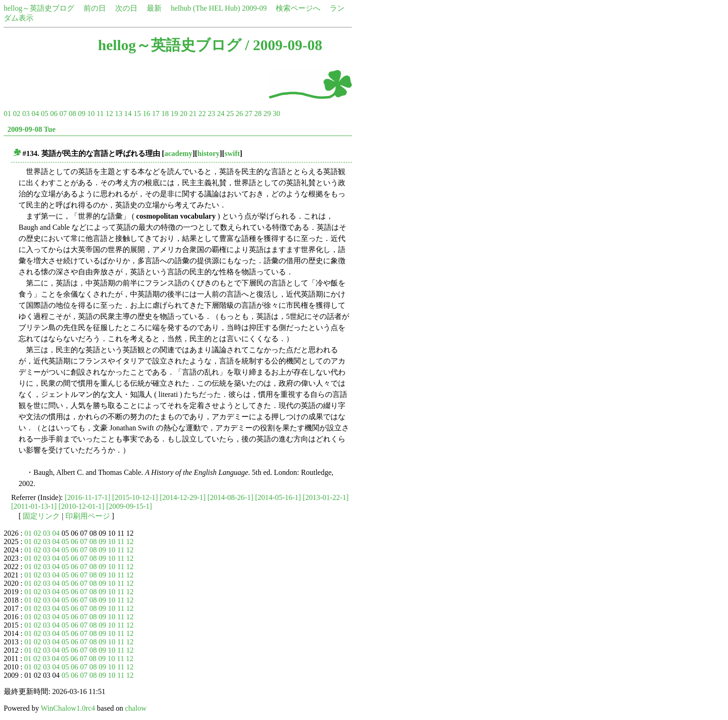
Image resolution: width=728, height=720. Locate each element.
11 (100, 114)
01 (7, 114)
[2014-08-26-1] (231, 497)
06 (54, 114)
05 (45, 114)
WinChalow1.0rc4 (68, 708)
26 (239, 114)
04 (35, 114)
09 (82, 114)
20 (183, 114)
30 (276, 114)
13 (118, 114)
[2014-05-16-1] (278, 497)
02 (17, 114)
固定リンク (41, 516)
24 (221, 114)
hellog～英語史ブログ (39, 8)
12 (109, 114)
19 (174, 114)
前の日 (95, 8)
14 (128, 114)
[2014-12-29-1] (183, 497)
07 (63, 114)
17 (156, 114)
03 (26, 114)
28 (258, 114)
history (208, 153)
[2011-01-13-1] (34, 506)
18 (165, 114)
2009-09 (254, 8)
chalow (136, 708)
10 (91, 114)
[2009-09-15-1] (129, 506)
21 (193, 114)
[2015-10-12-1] (135, 497)
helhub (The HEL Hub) (205, 8)
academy (178, 153)
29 (267, 114)
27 (248, 114)
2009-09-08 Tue (32, 129)
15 (137, 114)
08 (72, 114)
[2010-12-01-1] (81, 506)
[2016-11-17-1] (88, 497)
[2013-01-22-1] (326, 497)
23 (211, 114)
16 (146, 114)
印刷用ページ (88, 516)
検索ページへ (298, 8)
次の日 (126, 8)
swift (232, 153)
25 (230, 114)
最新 (154, 8)
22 (202, 114)
